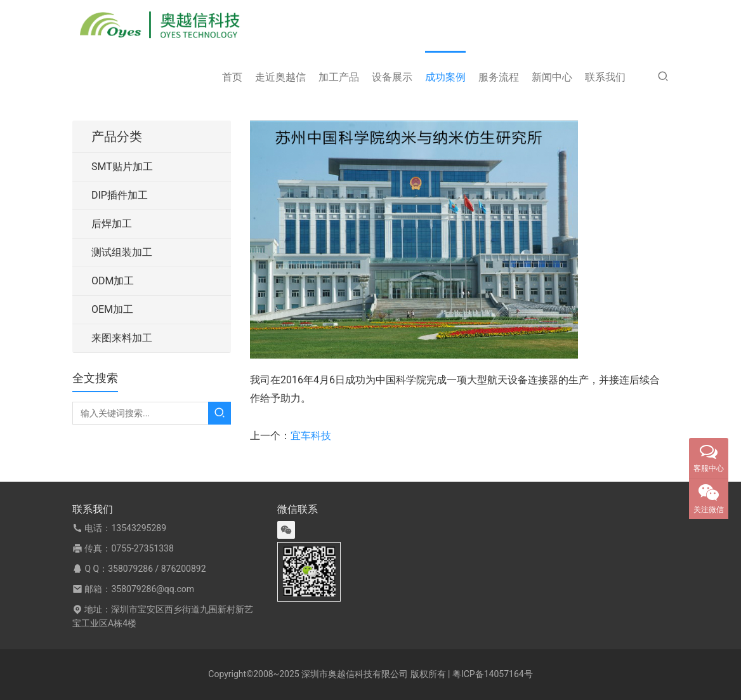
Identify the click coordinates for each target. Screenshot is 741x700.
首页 (232, 77)
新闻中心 (552, 77)
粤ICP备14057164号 (493, 674)
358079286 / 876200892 (157, 569)
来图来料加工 (122, 338)
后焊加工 (112, 224)
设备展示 (392, 77)
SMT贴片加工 (122, 167)
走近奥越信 (280, 77)
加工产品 (339, 77)
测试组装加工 (122, 252)
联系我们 (605, 77)
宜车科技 (311, 436)
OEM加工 (112, 309)
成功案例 (445, 77)
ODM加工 (113, 281)
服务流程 (499, 77)
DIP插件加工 (120, 195)
